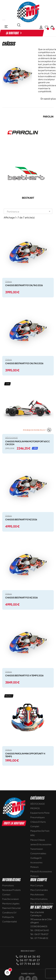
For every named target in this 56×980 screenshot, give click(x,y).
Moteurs (34, 867)
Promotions (8, 885)
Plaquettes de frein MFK (40, 833)
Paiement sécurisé (11, 908)
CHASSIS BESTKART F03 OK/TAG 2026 (24, 363)
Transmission (37, 849)
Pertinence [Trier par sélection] (29, 211)
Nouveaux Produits (11, 890)
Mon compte (37, 885)
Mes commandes (39, 890)
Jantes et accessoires (41, 844)
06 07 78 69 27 (30, 960)
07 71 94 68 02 (30, 964)
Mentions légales (11, 903)
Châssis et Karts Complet (38, 824)
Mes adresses (37, 894)
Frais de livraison (11, 899)
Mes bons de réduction (42, 903)
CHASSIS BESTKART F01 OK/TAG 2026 (24, 285)
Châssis (9, 282)
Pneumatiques (37, 817)
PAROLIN (48, 117)
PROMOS (35, 808)
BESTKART (28, 198)
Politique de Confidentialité (10, 919)
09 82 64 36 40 (29, 956)
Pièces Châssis (38, 840)
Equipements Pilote (40, 813)
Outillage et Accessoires (36, 860)
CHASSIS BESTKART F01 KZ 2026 (21, 519)
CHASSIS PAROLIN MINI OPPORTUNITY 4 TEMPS (25, 755)
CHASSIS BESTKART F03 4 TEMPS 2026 (24, 675)
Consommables (38, 853)
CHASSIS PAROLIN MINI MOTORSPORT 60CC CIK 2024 (28, 443)
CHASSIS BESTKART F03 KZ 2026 (21, 597)
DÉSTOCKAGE (11, 438)
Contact (6, 894)
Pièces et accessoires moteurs (41, 874)
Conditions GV (9, 912)
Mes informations (39, 899)
